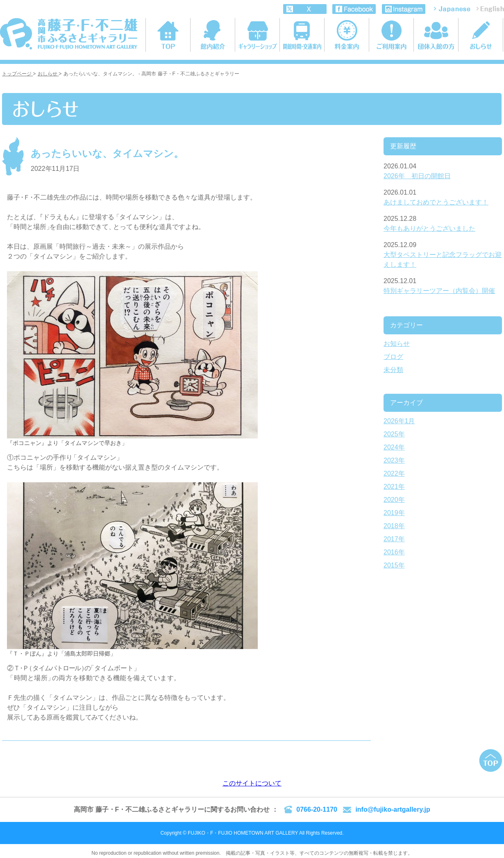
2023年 (394, 460)
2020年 (394, 500)
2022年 (394, 473)
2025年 (394, 434)
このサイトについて (252, 783)
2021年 (394, 487)
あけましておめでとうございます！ (436, 202)
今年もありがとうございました (429, 228)
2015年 (394, 565)
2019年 (394, 513)
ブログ (393, 357)
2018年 (394, 526)
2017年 (394, 539)
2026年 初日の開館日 (417, 176)
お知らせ (397, 344)
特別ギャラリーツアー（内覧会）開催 (439, 291)
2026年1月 (399, 421)
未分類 (393, 370)
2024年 (394, 447)
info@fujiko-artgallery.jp (393, 809)
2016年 (394, 552)
